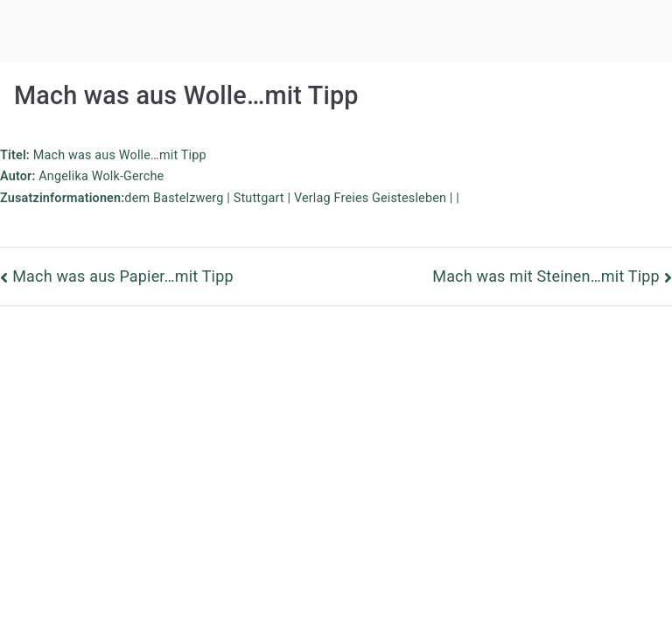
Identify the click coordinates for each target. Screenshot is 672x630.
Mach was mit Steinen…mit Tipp (546, 276)
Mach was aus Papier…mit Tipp (123, 276)
